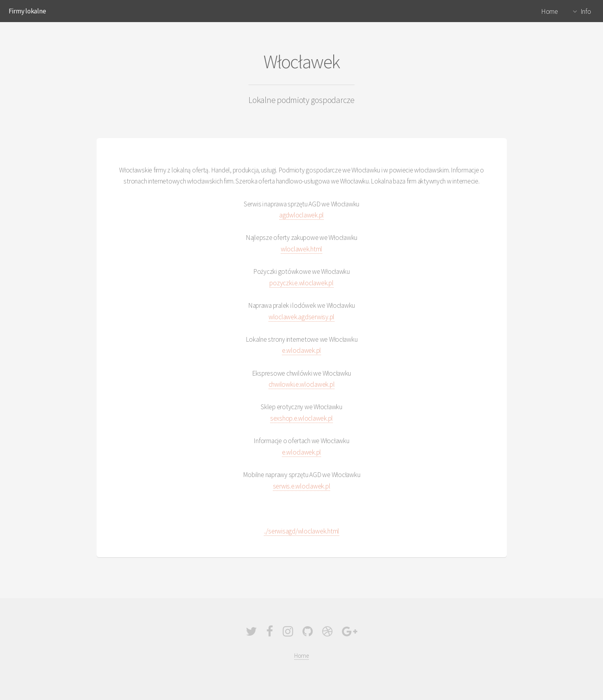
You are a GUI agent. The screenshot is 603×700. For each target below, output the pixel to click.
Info (586, 11)
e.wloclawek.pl (301, 350)
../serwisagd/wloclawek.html (301, 531)
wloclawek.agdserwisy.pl (301, 317)
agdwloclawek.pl (301, 215)
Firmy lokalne (27, 11)
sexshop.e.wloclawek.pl (301, 418)
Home (550, 11)
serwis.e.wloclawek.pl (302, 486)
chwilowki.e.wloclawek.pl (302, 384)
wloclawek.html (301, 249)
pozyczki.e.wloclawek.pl (301, 283)
